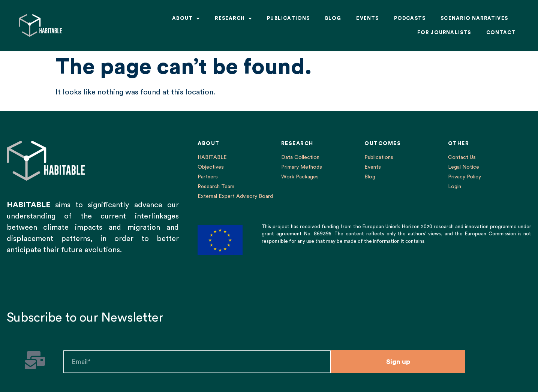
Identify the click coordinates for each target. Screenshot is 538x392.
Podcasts (410, 18)
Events (367, 18)
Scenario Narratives (474, 18)
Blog (333, 18)
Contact (501, 32)
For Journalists (444, 32)
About (186, 19)
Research (233, 19)
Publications (288, 18)
